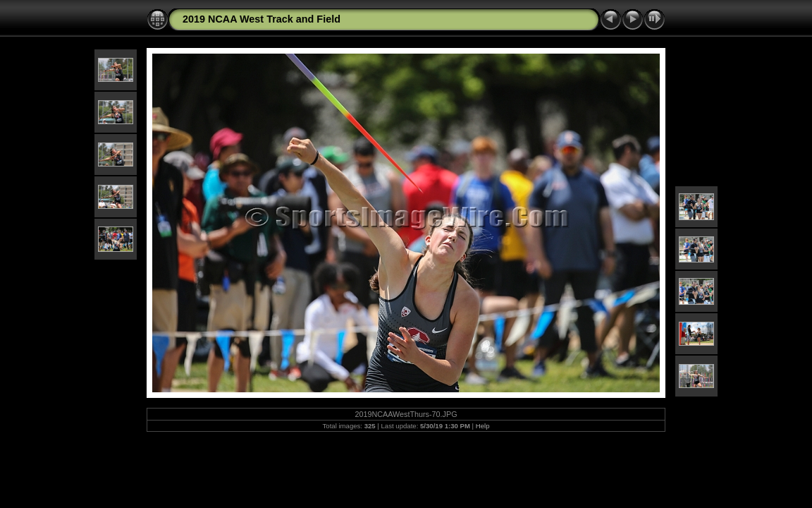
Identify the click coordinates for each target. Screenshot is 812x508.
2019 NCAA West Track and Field (262, 19)
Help (483, 426)
